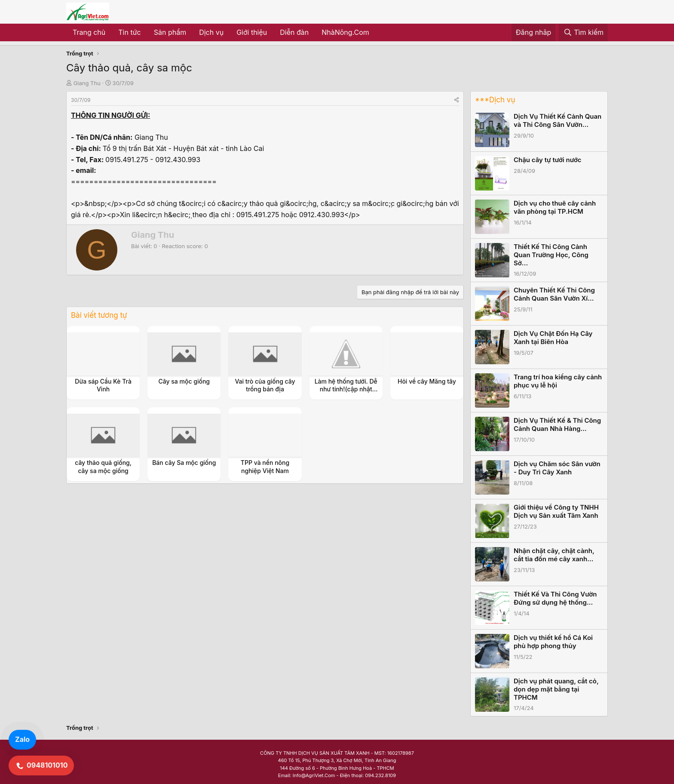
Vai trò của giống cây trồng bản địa (265, 385)
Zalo (22, 739)
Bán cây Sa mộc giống (184, 463)
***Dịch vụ (495, 100)
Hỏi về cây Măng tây (427, 381)
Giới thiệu (252, 32)
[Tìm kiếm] (583, 33)
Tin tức (129, 32)
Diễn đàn (294, 32)
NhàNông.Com (345, 32)
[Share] (456, 100)
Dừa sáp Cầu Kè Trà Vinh (103, 385)
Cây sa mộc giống (184, 381)
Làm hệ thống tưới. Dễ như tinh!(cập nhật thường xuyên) (346, 389)
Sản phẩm (170, 32)
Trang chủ (89, 32)
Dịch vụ (211, 32)
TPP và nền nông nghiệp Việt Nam (265, 466)
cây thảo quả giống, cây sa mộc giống (103, 466)
